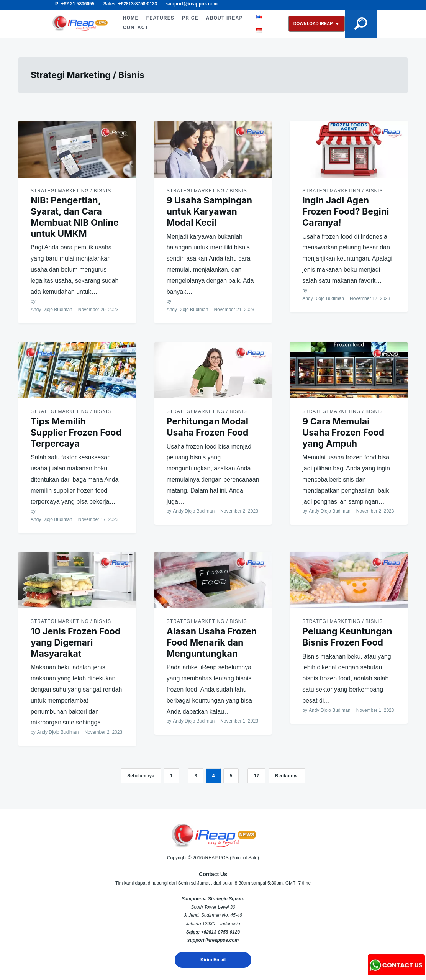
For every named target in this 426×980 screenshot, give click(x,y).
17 (256, 776)
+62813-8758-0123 (220, 932)
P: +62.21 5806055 (75, 4)
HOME (130, 18)
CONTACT (135, 28)
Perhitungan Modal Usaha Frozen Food (208, 427)
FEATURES (160, 18)
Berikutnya (287, 776)
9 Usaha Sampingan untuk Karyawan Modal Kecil (210, 211)
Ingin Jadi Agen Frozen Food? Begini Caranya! (346, 211)
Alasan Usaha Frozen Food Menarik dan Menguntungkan (212, 642)
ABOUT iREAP (224, 18)
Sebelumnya (141, 776)
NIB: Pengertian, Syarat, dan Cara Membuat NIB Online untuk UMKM (75, 217)
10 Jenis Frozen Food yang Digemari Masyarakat (75, 642)
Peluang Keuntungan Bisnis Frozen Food (347, 637)
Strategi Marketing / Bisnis (71, 191)
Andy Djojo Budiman (52, 310)
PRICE (190, 18)
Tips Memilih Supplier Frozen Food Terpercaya (76, 433)
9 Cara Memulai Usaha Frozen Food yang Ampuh (343, 433)
